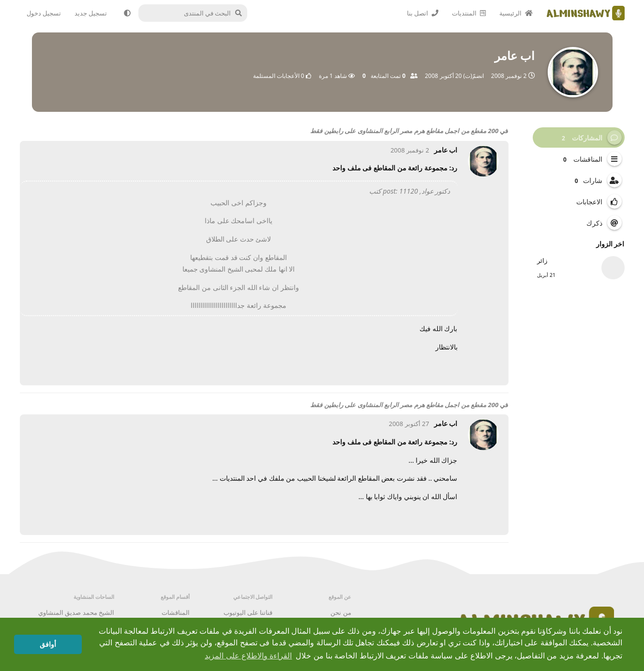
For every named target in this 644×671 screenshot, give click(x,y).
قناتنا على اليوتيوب (248, 612)
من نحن (341, 612)
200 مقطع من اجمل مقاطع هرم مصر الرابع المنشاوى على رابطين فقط (404, 131)
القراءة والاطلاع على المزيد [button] (248, 656)
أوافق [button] (48, 644)
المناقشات (176, 612)
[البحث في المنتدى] (197, 13)
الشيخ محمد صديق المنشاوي (76, 612)
